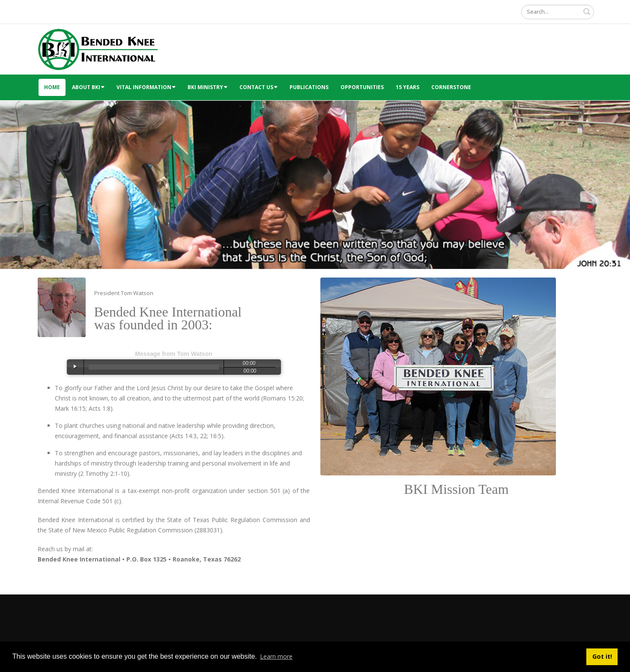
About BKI (88, 87)
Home (52, 87)
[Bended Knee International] (98, 49)
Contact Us (258, 87)
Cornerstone (451, 87)
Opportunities (362, 87)
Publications (309, 87)
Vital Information (146, 87)
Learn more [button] (276, 656)
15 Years (408, 87)
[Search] (558, 12)
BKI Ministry (208, 87)
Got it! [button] (602, 656)
